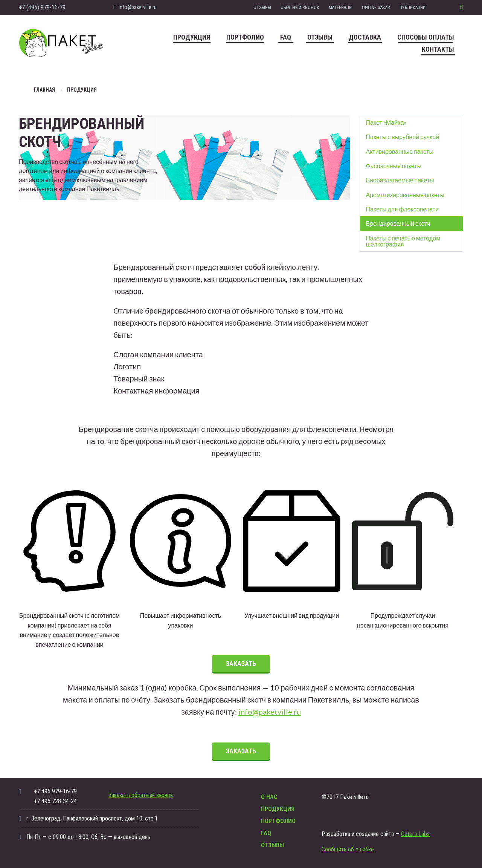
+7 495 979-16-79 (55, 791)
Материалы (341, 8)
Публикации (413, 8)
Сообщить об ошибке (348, 849)
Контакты (438, 49)
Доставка (365, 37)
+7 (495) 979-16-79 (42, 7)
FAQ (286, 37)
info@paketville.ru (135, 7)
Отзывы (262, 8)
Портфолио (245, 37)
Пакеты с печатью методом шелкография (403, 241)
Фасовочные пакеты (394, 166)
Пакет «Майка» (387, 122)
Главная (44, 90)
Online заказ (376, 8)
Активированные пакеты (400, 151)
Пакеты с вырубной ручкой (403, 137)
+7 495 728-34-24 (55, 801)
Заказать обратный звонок (141, 795)
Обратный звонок (300, 8)
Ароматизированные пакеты (405, 195)
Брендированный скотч (398, 223)
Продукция (192, 37)
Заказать (241, 664)
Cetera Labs (415, 834)
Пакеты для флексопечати (403, 209)
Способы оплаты (426, 37)
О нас (269, 797)
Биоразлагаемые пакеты (400, 180)
